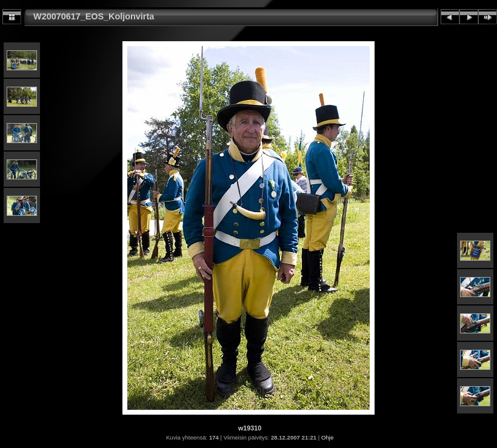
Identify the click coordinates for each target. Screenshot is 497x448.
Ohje (327, 437)
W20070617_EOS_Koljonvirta (94, 16)
